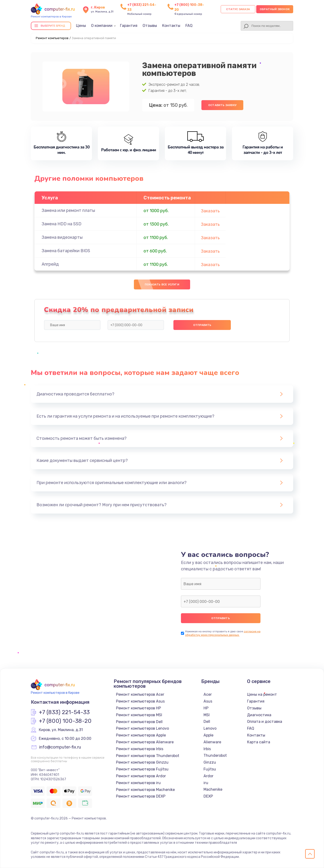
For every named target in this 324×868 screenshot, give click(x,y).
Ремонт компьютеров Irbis (140, 749)
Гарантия (129, 26)
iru (206, 783)
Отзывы (150, 26)
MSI (207, 715)
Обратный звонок (275, 9)
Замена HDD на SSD (62, 224)
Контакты (171, 26)
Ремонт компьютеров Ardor (141, 776)
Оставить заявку (222, 105)
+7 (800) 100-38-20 (65, 721)
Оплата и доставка (265, 722)
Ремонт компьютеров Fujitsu (142, 769)
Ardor (208, 776)
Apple (208, 735)
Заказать (210, 211)
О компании (102, 26)
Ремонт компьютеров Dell (139, 722)
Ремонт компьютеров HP (138, 708)
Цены (81, 26)
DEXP (208, 796)
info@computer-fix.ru (60, 747)
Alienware (212, 742)
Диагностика (259, 715)
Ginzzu (210, 762)
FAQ (189, 26)
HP (206, 708)
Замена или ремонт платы (68, 210)
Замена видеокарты (62, 237)
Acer (208, 694)
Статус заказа (238, 9)
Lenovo (210, 728)
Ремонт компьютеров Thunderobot (148, 756)
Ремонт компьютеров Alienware (145, 742)
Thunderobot (215, 755)
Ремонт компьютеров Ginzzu (142, 762)
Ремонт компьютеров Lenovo (142, 728)
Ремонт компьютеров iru (138, 783)
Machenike (213, 789)
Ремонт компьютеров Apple (141, 735)
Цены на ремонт (262, 694)
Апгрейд (50, 264)
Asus (208, 701)
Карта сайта (259, 742)
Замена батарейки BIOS (66, 251)
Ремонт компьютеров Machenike (145, 790)
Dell (207, 722)
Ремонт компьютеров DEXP (141, 796)
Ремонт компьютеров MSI (139, 715)
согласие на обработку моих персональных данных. (223, 633)
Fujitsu (210, 769)
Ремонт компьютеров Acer (140, 694)
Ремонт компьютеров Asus (140, 701)
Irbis (207, 749)
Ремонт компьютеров (52, 38)
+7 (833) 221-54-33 (64, 712)
